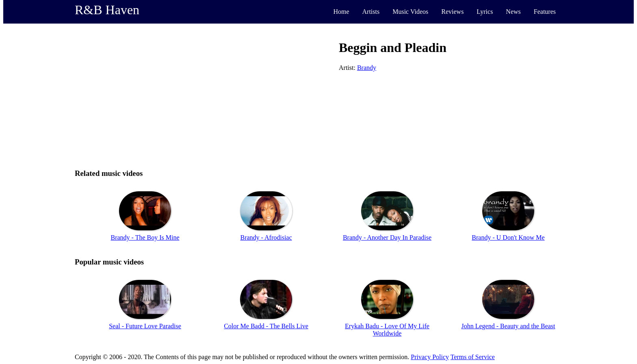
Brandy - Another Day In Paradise (387, 237)
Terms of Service (473, 357)
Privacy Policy (430, 357)
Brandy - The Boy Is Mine (145, 237)
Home (341, 12)
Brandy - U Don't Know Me (508, 237)
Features (545, 12)
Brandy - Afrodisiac (266, 237)
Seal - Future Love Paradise (145, 326)
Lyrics (485, 12)
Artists (371, 12)
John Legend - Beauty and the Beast (508, 326)
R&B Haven (107, 10)
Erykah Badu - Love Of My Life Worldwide (387, 330)
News (513, 12)
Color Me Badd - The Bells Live (266, 326)
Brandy (367, 68)
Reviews (452, 12)
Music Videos (410, 12)
